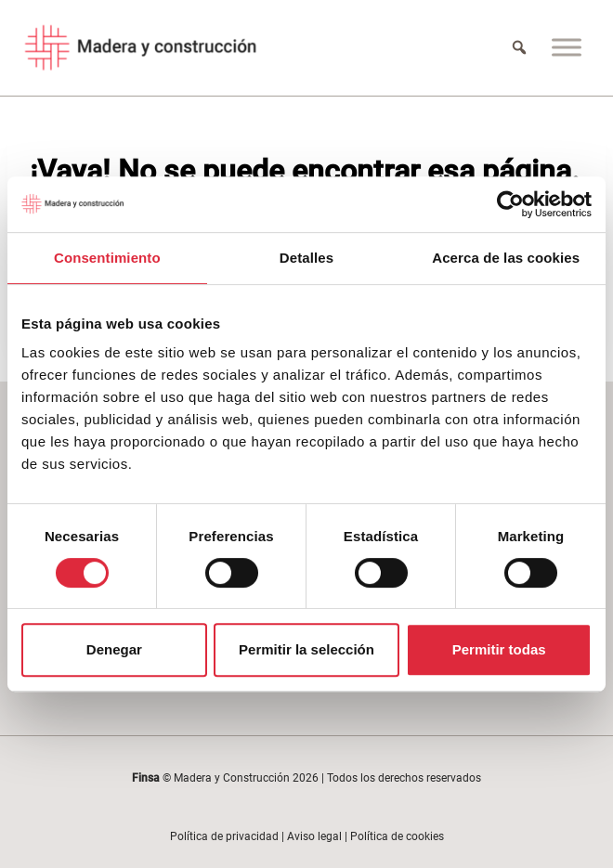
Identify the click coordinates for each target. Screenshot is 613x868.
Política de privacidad (224, 836)
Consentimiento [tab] (107, 258)
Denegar (114, 649)
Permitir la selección (306, 649)
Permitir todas (499, 649)
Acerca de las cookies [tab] (506, 258)
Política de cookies (397, 836)
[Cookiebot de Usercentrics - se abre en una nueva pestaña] (510, 204)
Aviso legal (314, 836)
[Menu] (567, 48)
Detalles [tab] (306, 258)
